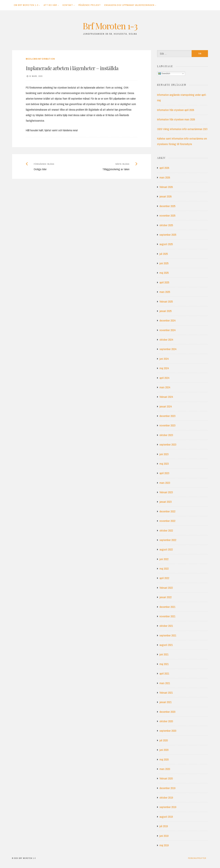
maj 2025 (164, 273)
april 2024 (164, 378)
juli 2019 (164, 826)
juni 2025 (164, 263)
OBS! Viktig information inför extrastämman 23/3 (182, 129)
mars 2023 (165, 483)
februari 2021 (166, 693)
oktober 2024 (166, 340)
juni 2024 (164, 359)
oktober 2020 (166, 721)
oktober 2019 (166, 798)
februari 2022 (166, 588)
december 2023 (167, 416)
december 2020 (167, 712)
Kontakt (68, 5)
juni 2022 (164, 559)
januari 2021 (166, 702)
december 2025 (167, 206)
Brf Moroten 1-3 (110, 26)
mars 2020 (165, 769)
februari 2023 (166, 492)
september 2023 (168, 445)
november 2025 (167, 216)
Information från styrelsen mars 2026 (176, 119)
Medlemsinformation (40, 59)
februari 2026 (166, 187)
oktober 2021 (166, 626)
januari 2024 (166, 406)
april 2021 (164, 673)
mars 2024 (165, 387)
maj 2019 (164, 845)
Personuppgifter (197, 858)
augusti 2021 (166, 645)
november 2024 (167, 330)
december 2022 (167, 511)
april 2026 (164, 168)
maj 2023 (164, 464)
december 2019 (167, 788)
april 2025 (164, 282)
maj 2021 (164, 664)
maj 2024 (164, 368)
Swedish (164, 74)
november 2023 (167, 425)
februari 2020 (166, 778)
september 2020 (168, 731)
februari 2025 (166, 302)
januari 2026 (166, 196)
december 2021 (167, 607)
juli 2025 (164, 254)
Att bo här (50, 5)
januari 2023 (166, 502)
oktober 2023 (166, 435)
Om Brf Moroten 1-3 (26, 5)
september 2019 (168, 807)
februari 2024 (166, 397)
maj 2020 (164, 759)
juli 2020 (164, 740)
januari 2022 (166, 597)
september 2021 (168, 635)
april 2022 (164, 578)
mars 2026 (165, 177)
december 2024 (167, 320)
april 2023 (164, 473)
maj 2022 (164, 569)
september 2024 (168, 349)
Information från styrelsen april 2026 (176, 110)
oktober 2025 (166, 225)
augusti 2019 (166, 817)
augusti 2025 (166, 244)
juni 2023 (164, 454)
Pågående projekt (90, 5)
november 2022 (167, 521)
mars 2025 (165, 292)
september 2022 (168, 540)
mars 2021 (165, 683)
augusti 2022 (166, 549)
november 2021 (167, 616)
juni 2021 (164, 654)
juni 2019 (164, 836)
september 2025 (168, 235)
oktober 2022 (166, 530)
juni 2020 (164, 750)
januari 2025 (166, 311)
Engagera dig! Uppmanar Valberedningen (129, 5)
